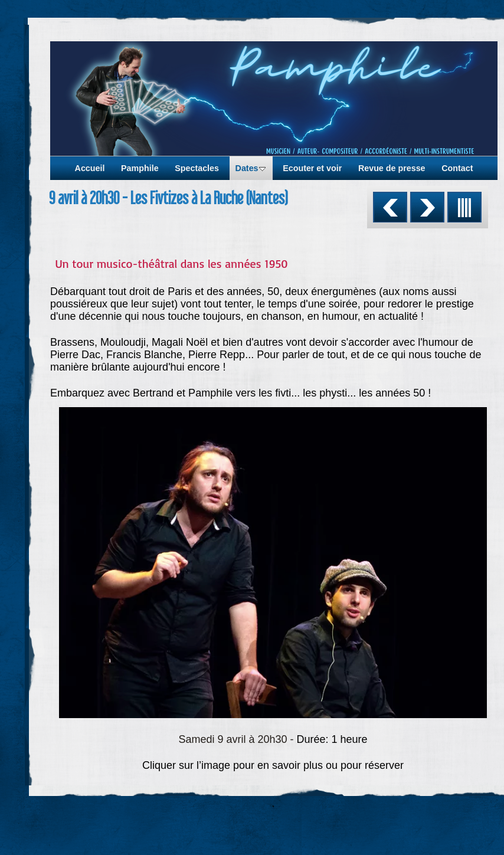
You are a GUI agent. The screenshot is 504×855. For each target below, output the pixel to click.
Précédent (390, 207)
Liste (464, 207)
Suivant (427, 207)
